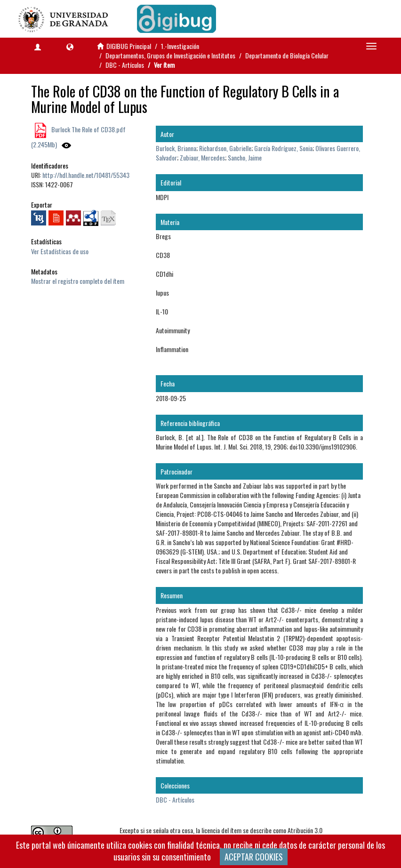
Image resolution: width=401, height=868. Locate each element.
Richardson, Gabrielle (225, 148)
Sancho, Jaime (245, 157)
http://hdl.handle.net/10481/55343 (86, 175)
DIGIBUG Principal (129, 46)
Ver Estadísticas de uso (60, 251)
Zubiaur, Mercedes (202, 157)
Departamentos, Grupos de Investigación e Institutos (170, 55)
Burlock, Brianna (176, 148)
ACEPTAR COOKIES (254, 857)
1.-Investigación (180, 46)
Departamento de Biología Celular (287, 55)
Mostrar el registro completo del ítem (78, 281)
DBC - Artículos (125, 65)
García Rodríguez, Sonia (283, 148)
